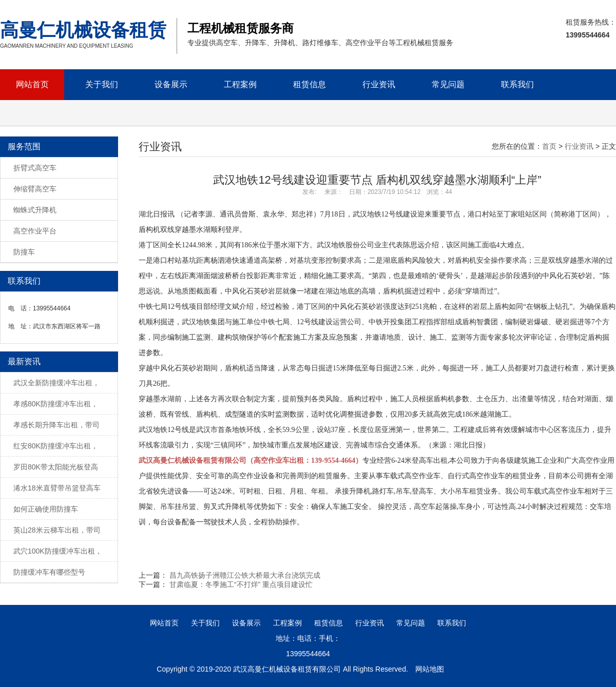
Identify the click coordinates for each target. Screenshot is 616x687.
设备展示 (171, 84)
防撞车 (24, 252)
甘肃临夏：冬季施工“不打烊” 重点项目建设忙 (241, 584)
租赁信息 (310, 84)
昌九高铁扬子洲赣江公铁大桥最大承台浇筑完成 (245, 575)
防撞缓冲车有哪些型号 (49, 572)
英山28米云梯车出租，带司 (57, 530)
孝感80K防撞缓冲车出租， (56, 404)
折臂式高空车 (35, 168)
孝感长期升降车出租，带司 (56, 425)
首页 (549, 146)
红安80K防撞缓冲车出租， (56, 446)
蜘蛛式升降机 (35, 210)
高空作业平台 (35, 231)
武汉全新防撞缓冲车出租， (56, 383)
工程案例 (240, 84)
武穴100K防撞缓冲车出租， (58, 551)
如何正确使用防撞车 (46, 509)
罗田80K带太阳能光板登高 (56, 467)
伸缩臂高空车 (35, 189)
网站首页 (32, 84)
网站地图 (430, 669)
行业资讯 (379, 84)
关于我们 (102, 84)
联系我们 (517, 84)
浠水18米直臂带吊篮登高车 (57, 488)
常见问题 (448, 84)
